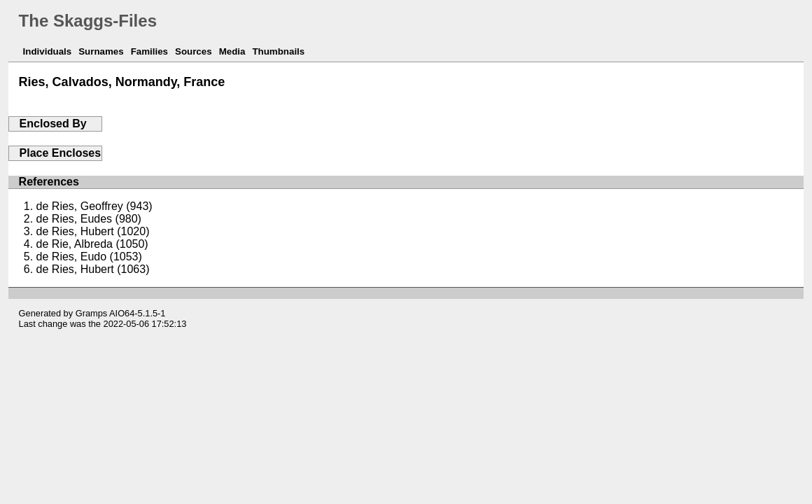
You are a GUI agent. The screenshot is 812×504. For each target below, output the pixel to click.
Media (232, 51)
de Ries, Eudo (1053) (89, 257)
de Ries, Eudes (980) (89, 219)
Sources (194, 51)
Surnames (101, 51)
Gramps (92, 313)
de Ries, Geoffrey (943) (94, 206)
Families (149, 51)
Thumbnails (278, 51)
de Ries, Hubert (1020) (93, 231)
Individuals (48, 51)
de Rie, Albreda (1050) (92, 244)
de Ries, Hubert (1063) (93, 269)
